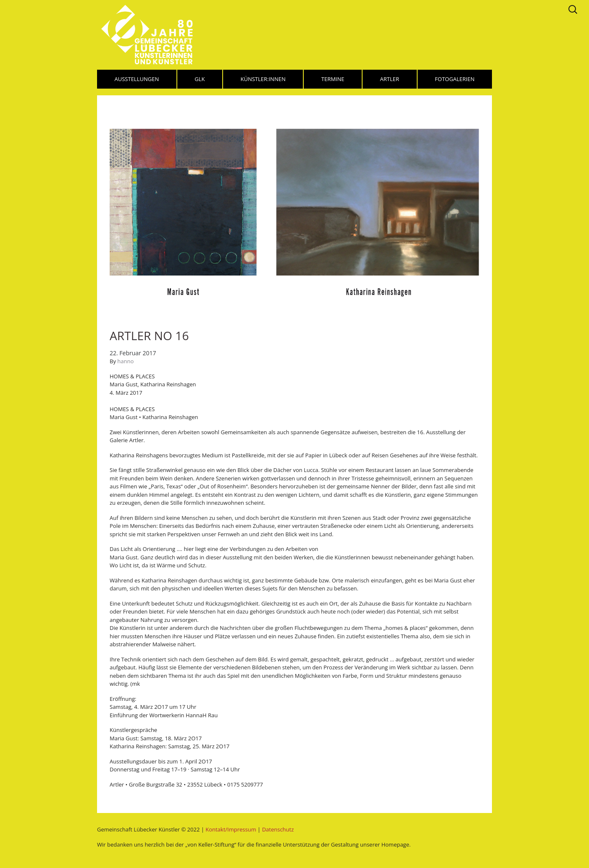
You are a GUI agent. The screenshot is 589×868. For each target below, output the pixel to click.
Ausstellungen (137, 79)
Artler (390, 79)
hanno (125, 361)
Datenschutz (278, 829)
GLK (200, 79)
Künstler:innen (263, 79)
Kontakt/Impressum (231, 829)
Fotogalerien (455, 79)
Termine (333, 79)
